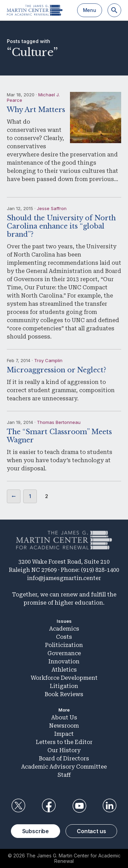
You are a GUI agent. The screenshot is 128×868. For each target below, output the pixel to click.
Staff (64, 775)
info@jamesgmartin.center (64, 578)
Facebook (49, 806)
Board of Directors (64, 759)
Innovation (64, 662)
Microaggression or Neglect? (56, 370)
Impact (64, 734)
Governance (64, 653)
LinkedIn (110, 806)
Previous (14, 496)
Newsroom (64, 726)
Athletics (64, 670)
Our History (64, 750)
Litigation (64, 686)
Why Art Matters (36, 110)
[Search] (114, 10)
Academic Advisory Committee (64, 767)
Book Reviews (64, 694)
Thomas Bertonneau (59, 422)
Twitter (18, 806)
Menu (90, 10)
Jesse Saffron (52, 208)
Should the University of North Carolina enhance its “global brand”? (61, 226)
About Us (64, 718)
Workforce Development (64, 678)
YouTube (79, 806)
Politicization (64, 645)
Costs (64, 637)
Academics (64, 629)
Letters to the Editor (64, 742)
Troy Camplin (48, 360)
